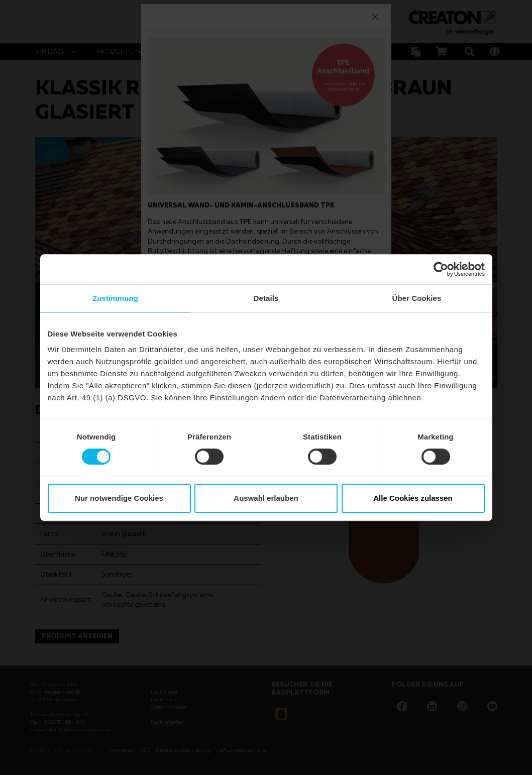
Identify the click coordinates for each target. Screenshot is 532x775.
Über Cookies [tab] (417, 298)
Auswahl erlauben (266, 498)
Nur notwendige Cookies (119, 498)
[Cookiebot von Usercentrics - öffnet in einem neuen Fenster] (441, 269)
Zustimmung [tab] (115, 298)
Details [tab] (266, 298)
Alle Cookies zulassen (413, 498)
